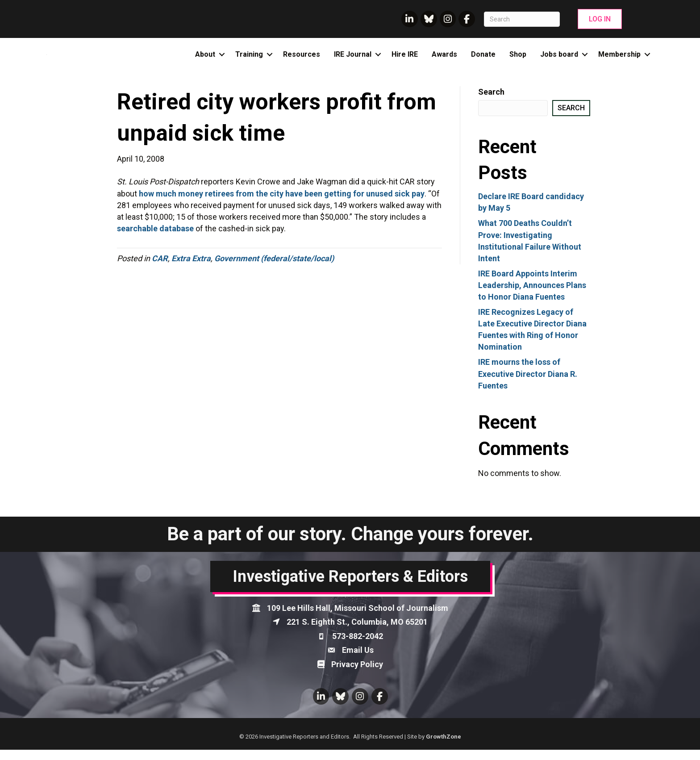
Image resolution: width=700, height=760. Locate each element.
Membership (619, 60)
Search (491, 102)
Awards (444, 60)
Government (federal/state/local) (274, 269)
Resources (302, 60)
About (205, 60)
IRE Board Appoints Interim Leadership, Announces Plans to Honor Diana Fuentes (532, 295)
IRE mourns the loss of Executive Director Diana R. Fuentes (528, 384)
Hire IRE (405, 60)
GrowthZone (444, 746)
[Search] (522, 19)
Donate (483, 60)
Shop (518, 60)
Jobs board (559, 60)
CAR (160, 269)
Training (249, 60)
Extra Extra (191, 269)
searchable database (155, 239)
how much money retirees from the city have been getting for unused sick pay (282, 203)
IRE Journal (353, 60)
